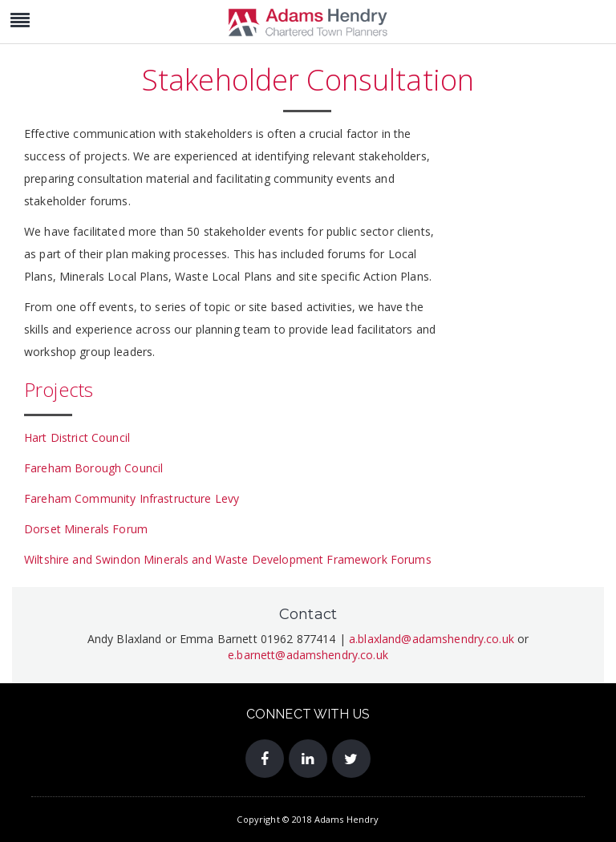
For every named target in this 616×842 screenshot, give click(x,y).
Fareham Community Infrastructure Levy (132, 498)
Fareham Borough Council (93, 468)
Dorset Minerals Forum (86, 529)
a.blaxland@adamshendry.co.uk (432, 639)
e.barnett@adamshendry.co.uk (308, 655)
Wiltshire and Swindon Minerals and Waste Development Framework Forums (228, 559)
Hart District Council (77, 437)
